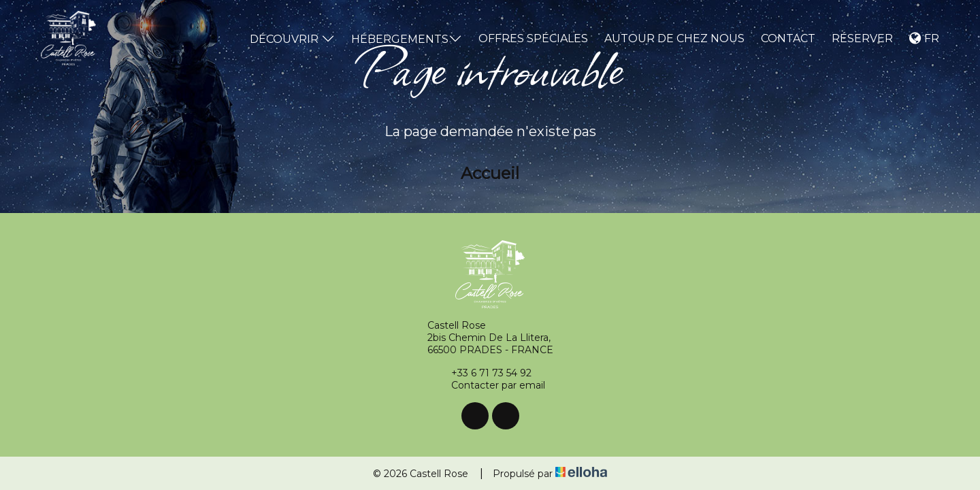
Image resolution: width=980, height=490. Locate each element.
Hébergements (407, 38)
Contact (788, 38)
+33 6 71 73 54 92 (484, 373)
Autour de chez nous (674, 38)
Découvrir (292, 38)
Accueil (490, 173)
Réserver (862, 38)
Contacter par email (490, 385)
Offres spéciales (533, 38)
